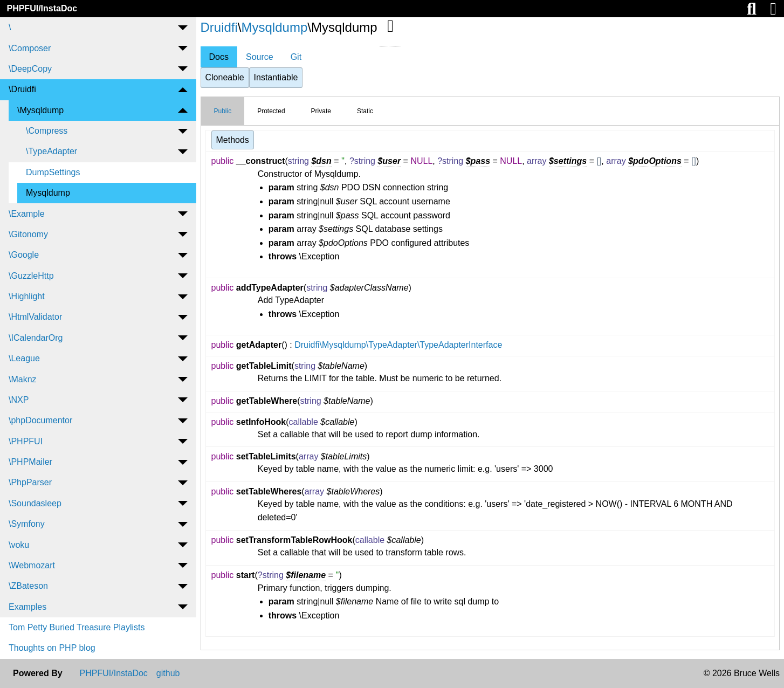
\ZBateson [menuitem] (28, 586)
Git (296, 57)
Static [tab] (365, 111)
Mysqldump (275, 27)
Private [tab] (321, 111)
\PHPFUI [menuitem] (26, 441)
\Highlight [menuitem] (27, 296)
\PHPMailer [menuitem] (30, 462)
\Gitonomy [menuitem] (28, 234)
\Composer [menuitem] (30, 48)
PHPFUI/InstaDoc (42, 8)
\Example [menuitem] (27, 214)
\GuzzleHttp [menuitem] (31, 276)
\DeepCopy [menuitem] (30, 69)
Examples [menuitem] (27, 607)
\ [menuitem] (10, 27)
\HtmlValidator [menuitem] (35, 317)
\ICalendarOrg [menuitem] (36, 338)
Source (260, 57)
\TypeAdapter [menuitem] (51, 151)
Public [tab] (223, 111)
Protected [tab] (271, 111)
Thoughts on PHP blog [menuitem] (52, 648)
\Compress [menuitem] (47, 131)
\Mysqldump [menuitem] (40, 110)
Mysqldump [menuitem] (48, 193)
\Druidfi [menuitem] (22, 89)
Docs (219, 57)
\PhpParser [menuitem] (30, 482)
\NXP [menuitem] (19, 400)
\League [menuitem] (24, 358)
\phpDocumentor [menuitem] (40, 420)
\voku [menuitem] (19, 545)
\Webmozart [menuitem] (32, 565)
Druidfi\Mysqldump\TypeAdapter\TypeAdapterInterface (398, 345)
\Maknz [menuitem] (23, 379)
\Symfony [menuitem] (27, 524)
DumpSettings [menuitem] (53, 172)
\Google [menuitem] (24, 255)
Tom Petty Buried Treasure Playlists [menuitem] (77, 627)
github (168, 673)
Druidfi (219, 27)
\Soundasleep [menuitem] (35, 503)
